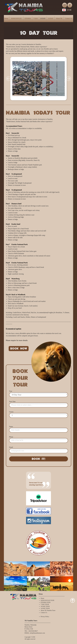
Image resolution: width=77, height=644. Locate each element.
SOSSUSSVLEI (16, 19)
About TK (59, 19)
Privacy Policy (45, 617)
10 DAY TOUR (45, 606)
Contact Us (69, 19)
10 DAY (43, 19)
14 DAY (51, 19)
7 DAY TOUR (45, 604)
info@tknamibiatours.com (37, 633)
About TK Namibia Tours (48, 610)
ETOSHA (28, 19)
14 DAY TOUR (45, 608)
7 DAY (36, 19)
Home (6, 19)
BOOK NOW (19, 349)
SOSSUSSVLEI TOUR (47, 600)
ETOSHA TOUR (46, 602)
